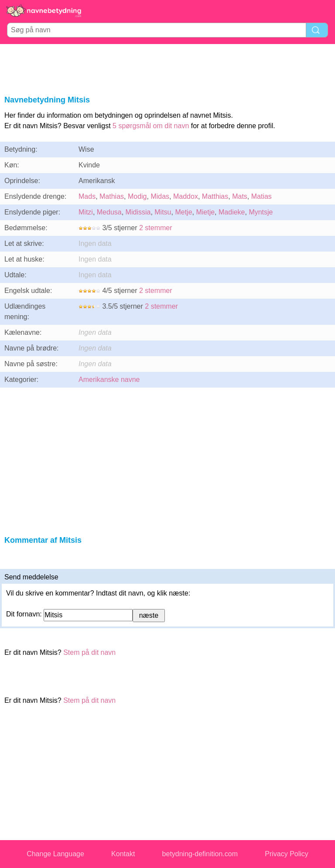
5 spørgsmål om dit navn (151, 126)
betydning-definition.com (200, 854)
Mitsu (163, 212)
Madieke (232, 212)
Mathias (112, 196)
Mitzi (86, 212)
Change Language (55, 854)
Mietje (205, 212)
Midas (160, 196)
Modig (137, 196)
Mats (240, 196)
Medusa (109, 212)
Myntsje (261, 212)
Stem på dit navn (89, 652)
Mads (87, 196)
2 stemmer (156, 228)
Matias (262, 196)
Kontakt (123, 854)
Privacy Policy (287, 854)
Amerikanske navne (109, 380)
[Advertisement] (167, 68)
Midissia (138, 212)
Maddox (186, 196)
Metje (183, 212)
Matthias (215, 196)
